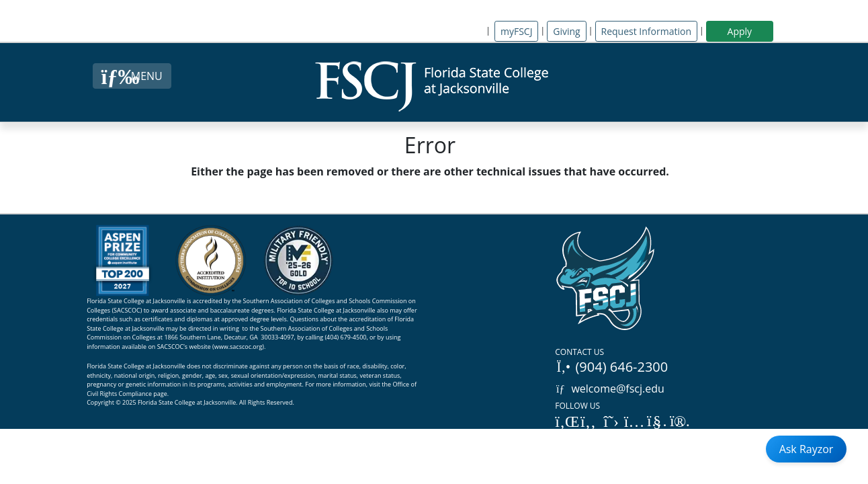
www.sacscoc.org (238, 347)
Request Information (646, 31)
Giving (566, 31)
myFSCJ (516, 31)
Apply (740, 31)
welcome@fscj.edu (610, 389)
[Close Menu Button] (132, 76)
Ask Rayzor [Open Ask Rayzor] (807, 449)
